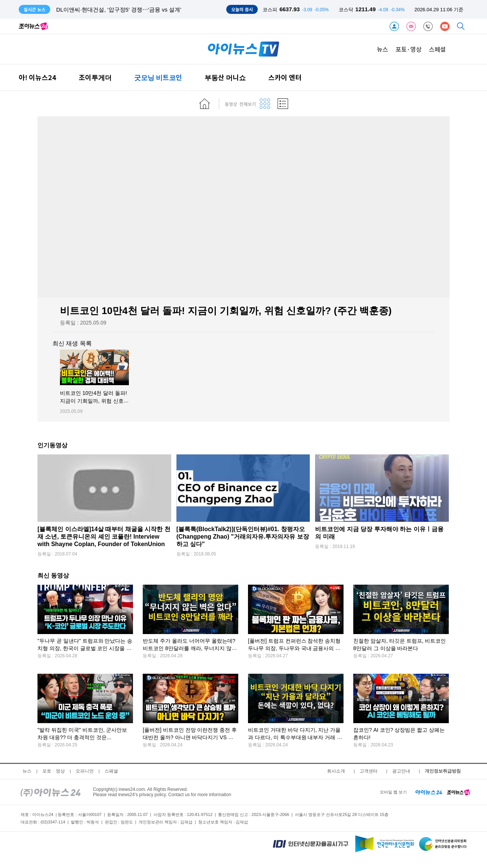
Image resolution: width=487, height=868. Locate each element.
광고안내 (401, 771)
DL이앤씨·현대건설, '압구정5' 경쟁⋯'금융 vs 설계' (119, 10)
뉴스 (382, 49)
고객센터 (369, 771)
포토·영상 (409, 49)
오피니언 (85, 771)
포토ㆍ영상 (54, 771)
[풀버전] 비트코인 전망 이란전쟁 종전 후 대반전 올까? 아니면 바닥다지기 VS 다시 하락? (190, 738)
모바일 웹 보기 (393, 792)
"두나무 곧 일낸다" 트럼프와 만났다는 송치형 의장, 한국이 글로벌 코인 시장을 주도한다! (85, 648)
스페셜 (437, 49)
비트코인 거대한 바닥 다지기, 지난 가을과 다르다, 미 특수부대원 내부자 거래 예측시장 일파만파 (295, 738)
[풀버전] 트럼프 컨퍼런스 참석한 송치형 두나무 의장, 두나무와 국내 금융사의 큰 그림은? (294, 648)
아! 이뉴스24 (37, 77)
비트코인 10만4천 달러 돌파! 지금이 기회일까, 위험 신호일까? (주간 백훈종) (94, 401)
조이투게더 (95, 77)
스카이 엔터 (285, 77)
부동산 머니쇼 (225, 77)
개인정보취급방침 (443, 771)
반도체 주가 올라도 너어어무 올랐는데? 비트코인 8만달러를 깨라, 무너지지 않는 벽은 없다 (190, 648)
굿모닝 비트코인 (158, 77)
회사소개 (336, 771)
